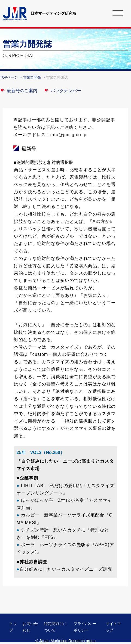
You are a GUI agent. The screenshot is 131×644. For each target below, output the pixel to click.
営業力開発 (32, 77)
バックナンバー (66, 91)
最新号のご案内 (22, 91)
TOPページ (9, 77)
